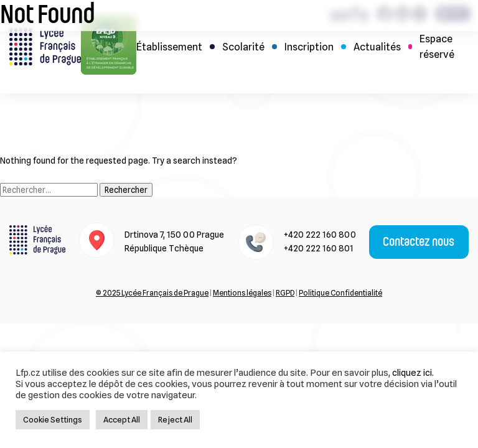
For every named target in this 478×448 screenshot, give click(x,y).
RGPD (285, 293)
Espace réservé (437, 47)
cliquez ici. (413, 372)
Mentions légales (242, 293)
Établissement (169, 47)
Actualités (377, 47)
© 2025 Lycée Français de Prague (152, 293)
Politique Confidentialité (340, 293)
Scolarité (243, 47)
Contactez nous (419, 242)
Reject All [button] (175, 419)
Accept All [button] (122, 419)
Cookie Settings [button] (53, 419)
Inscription (309, 47)
